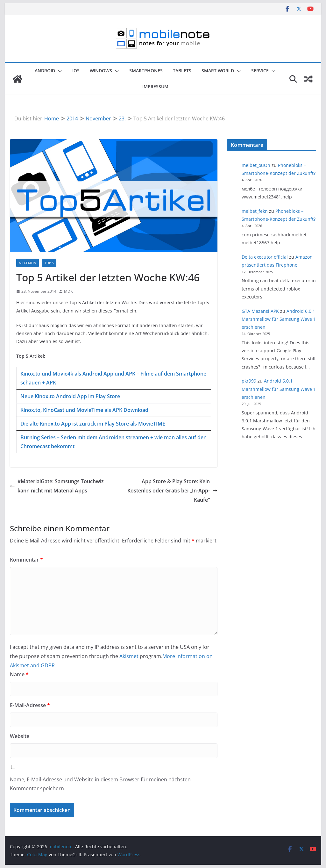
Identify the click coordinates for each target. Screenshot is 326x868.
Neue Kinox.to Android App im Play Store (70, 396)
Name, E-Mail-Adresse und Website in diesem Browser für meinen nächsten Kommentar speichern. (100, 784)
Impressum (155, 86)
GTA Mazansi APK (260, 311)
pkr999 (249, 381)
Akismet (129, 656)
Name (19, 674)
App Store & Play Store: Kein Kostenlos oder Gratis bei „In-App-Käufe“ (172, 491)
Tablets (182, 71)
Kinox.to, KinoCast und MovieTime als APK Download (84, 410)
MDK (68, 291)
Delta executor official (265, 257)
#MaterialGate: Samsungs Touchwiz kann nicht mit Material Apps (57, 486)
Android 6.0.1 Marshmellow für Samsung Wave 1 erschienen (279, 319)
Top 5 (49, 263)
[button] (59, 71)
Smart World (218, 71)
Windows (101, 71)
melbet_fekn (255, 211)
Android (45, 71)
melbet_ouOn (256, 165)
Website (20, 736)
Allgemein (28, 263)
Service (260, 71)
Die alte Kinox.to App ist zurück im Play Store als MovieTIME (93, 424)
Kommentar (26, 560)
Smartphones (146, 71)
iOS (76, 71)
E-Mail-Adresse (30, 705)
